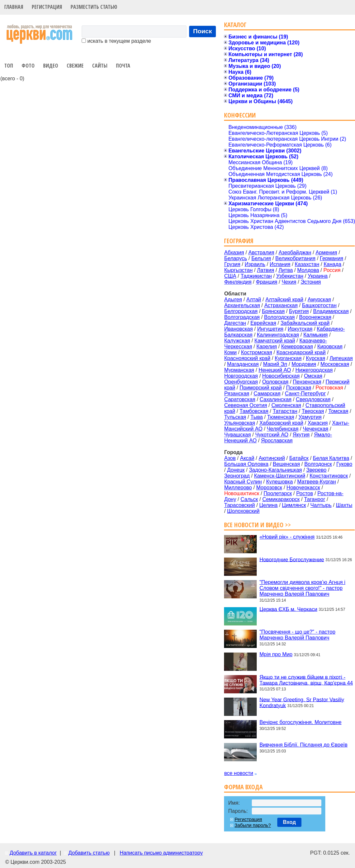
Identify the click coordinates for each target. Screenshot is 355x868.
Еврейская (263, 323)
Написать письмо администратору (161, 853)
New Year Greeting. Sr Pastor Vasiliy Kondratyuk (302, 702)
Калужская (237, 341)
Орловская (275, 382)
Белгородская (241, 311)
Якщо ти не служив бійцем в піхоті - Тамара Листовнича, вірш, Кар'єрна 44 (306, 680)
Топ (9, 66)
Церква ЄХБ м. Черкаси (288, 609)
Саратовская (240, 399)
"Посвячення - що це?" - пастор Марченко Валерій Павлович (297, 635)
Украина (318, 276)
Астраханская (281, 305)
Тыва (257, 417)
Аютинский (272, 458)
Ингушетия (270, 329)
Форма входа (243, 787)
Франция (266, 282)
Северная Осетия (245, 405)
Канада (332, 264)
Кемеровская (297, 347)
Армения (326, 253)
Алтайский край (284, 300)
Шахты (344, 505)
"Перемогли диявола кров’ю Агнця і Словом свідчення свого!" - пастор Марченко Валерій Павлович (302, 588)
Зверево (316, 470)
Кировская (330, 347)
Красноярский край (247, 358)
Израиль (255, 264)
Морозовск (269, 488)
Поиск (202, 31)
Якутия (301, 435)
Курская (316, 358)
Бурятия (299, 311)
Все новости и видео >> (258, 525)
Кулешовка (280, 482)
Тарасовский (239, 505)
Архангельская (242, 305)
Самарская (267, 394)
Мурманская (239, 370)
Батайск (299, 458)
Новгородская (241, 376)
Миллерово (238, 488)
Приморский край (260, 388)
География (239, 241)
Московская (335, 364)
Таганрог (315, 499)
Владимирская (331, 311)
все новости (239, 773)
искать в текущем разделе (116, 41)
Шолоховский (243, 511)
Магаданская (243, 364)
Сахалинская (275, 399)
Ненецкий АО (275, 370)
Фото (28, 66)
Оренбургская (241, 382)
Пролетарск (278, 493)
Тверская (313, 411)
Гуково (344, 464)
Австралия (261, 253)
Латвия (266, 270)
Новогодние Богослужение (292, 559)
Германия (331, 258)
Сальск (249, 499)
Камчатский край (275, 341)
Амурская (319, 300)
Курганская (288, 358)
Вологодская (280, 317)
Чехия (289, 282)
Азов (230, 458)
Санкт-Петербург (305, 394)
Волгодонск (318, 464)
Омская (313, 376)
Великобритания (295, 258)
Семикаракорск (281, 499)
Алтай (254, 300)
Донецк (236, 470)
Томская (338, 411)
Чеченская (315, 429)
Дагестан (235, 323)
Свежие (75, 66)
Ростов (305, 493)
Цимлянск (294, 505)
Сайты (100, 66)
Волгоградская (242, 317)
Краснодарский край (301, 352)
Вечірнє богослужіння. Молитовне (300, 722)
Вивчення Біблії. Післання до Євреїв (303, 745)
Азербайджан (295, 253)
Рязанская (237, 394)
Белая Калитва (331, 458)
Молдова (308, 270)
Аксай (247, 458)
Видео (51, 66)
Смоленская (286, 405)
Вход (289, 822)
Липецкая (341, 358)
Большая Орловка (246, 464)
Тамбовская (254, 411)
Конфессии (240, 115)
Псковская (299, 388)
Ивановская (238, 329)
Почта (123, 66)
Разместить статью (94, 7)
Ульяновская (239, 423)
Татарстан (285, 411)
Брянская (273, 311)
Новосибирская (281, 376)
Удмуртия (310, 417)
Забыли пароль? (253, 825)
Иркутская (300, 329)
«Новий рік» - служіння (287, 537)
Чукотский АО (272, 435)
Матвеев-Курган (317, 482)
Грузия (232, 264)
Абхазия (234, 253)
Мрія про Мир (276, 654)
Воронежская (315, 317)
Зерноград (237, 476)
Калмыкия (316, 335)
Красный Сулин (243, 482)
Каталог (235, 25)
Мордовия (304, 364)
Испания (280, 264)
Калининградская (278, 335)
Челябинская (283, 429)
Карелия (266, 347)
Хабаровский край (281, 423)
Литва (286, 270)
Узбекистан (290, 276)
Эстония (311, 282)
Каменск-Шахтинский (280, 476)
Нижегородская (314, 370)
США (230, 276)
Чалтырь (321, 505)
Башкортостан (319, 305)
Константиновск (329, 476)
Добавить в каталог (33, 853)
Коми (230, 352)
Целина (268, 505)
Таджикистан (256, 276)
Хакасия (318, 423)
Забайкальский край (305, 323)
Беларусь (235, 258)
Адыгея (233, 300)
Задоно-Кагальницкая (275, 470)
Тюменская (281, 417)
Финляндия (238, 282)
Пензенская (307, 382)
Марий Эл (275, 364)
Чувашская (237, 435)
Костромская (257, 352)
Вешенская (286, 464)
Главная (14, 7)
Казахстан (307, 264)
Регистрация (47, 7)
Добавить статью (89, 853)
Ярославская (277, 441)
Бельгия (261, 258)
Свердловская (313, 399)
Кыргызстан (238, 270)
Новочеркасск (303, 488)
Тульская (235, 417)
